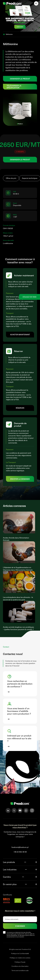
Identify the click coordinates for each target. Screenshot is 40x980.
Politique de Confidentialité (20, 953)
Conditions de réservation (20, 966)
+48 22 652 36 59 (20, 852)
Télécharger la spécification (14, 87)
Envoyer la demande (20, 479)
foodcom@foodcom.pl (20, 847)
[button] (20, 684)
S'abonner (20, 926)
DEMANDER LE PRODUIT (20, 79)
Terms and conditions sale (20, 970)
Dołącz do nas (29, 297)
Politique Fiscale (20, 962)
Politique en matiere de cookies (20, 958)
